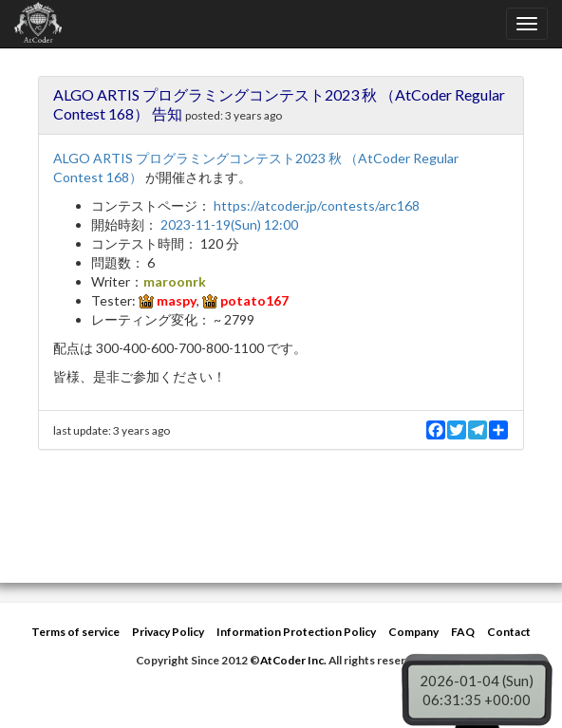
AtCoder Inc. (293, 660)
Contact (509, 632)
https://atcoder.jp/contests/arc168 (317, 205)
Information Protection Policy (296, 632)
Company (413, 632)
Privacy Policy (168, 632)
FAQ (463, 632)
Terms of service (75, 632)
